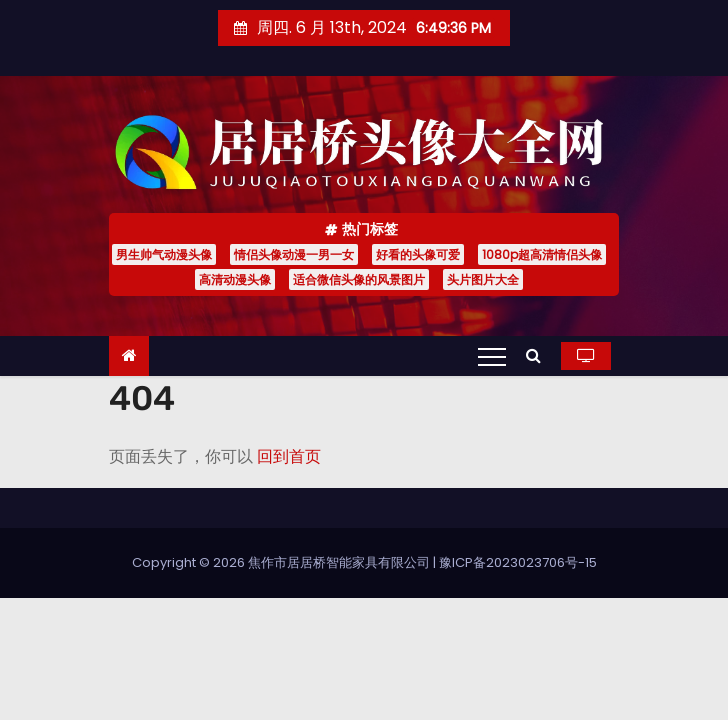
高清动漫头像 (235, 279)
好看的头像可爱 (418, 254)
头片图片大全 (483, 279)
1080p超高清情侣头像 (542, 254)
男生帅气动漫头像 (164, 254)
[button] (538, 355)
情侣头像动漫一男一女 (294, 254)
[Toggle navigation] (492, 356)
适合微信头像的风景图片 (359, 279)
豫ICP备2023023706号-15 (518, 562)
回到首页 (289, 456)
